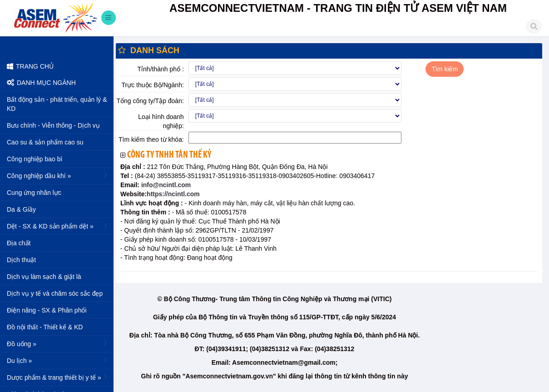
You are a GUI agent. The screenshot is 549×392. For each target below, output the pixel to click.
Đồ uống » (58, 343)
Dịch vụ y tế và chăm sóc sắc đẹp (55, 293)
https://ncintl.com (173, 194)
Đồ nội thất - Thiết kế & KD (45, 327)
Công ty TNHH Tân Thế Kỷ (169, 155)
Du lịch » (58, 360)
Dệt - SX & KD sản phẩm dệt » (58, 226)
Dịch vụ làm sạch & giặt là (44, 277)
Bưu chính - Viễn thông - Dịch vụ (53, 125)
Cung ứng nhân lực (34, 193)
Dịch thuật (21, 260)
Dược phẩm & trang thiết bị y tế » (58, 377)
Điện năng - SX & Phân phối (47, 310)
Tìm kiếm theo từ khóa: (151, 139)
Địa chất (19, 243)
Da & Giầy (21, 209)
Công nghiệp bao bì (35, 159)
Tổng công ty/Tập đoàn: (150, 101)
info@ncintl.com (165, 185)
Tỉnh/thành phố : (161, 69)
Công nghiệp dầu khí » (58, 175)
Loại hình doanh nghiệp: (161, 121)
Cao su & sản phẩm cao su (45, 142)
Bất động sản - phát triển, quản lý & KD (57, 104)
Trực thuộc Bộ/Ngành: (153, 85)
